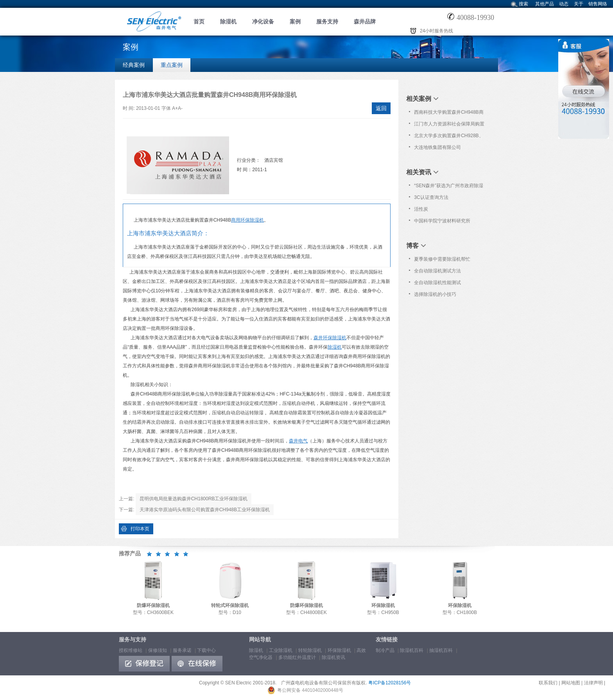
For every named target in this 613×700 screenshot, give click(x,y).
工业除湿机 (281, 650)
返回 (381, 108)
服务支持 (327, 21)
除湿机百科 (412, 650)
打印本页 (140, 529)
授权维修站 (131, 650)
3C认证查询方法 (431, 197)
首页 (199, 21)
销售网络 (598, 4)
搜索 (523, 4)
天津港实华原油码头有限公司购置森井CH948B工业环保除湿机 (205, 510)
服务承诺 (182, 650)
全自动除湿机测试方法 (437, 271)
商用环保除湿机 (247, 220)
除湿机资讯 (333, 657)
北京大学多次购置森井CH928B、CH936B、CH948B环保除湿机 (449, 137)
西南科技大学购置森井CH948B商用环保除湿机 (449, 114)
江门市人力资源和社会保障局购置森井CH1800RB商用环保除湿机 (449, 125)
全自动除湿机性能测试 (437, 283)
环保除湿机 (339, 650)
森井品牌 (365, 21)
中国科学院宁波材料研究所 (442, 221)
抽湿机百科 (441, 650)
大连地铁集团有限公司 (437, 147)
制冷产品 (385, 650)
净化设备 (263, 21)
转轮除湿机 (310, 650)
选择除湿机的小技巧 (435, 294)
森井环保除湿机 (330, 338)
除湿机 (228, 21)
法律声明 (593, 683)
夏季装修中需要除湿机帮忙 (442, 259)
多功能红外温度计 (297, 657)
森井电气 (298, 441)
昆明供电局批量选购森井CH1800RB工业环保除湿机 (194, 499)
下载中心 (206, 650)
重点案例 (172, 65)
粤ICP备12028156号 (390, 683)
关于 (579, 4)
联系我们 (548, 683)
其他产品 (545, 4)
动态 (564, 4)
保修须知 (158, 650)
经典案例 (134, 65)
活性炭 (421, 209)
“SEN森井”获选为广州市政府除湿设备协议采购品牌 (449, 187)
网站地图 (571, 683)
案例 (295, 21)
